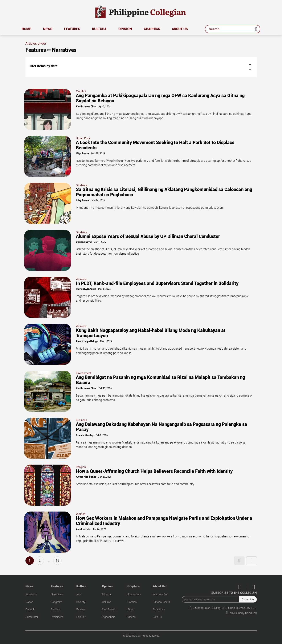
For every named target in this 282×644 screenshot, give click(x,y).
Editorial (107, 594)
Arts (79, 594)
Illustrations (134, 594)
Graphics (152, 29)
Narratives (57, 594)
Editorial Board (161, 602)
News (48, 29)
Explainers (57, 617)
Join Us (157, 617)
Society (81, 602)
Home (26, 29)
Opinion (125, 29)
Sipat (130, 609)
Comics (132, 602)
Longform (57, 602)
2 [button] (40, 560)
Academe (31, 594)
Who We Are (160, 594)
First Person (109, 609)
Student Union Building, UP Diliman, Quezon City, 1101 (223, 608)
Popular (81, 617)
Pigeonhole (109, 617)
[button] (239, 561)
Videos (132, 617)
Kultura (99, 29)
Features (72, 29)
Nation (29, 602)
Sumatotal (32, 617)
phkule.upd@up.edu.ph (241, 613)
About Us (180, 29)
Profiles (55, 609)
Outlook (30, 609)
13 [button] (57, 560)
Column (107, 602)
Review (81, 609)
